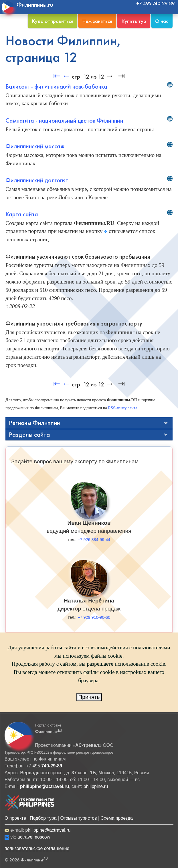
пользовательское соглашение (37, 848)
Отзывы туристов (78, 818)
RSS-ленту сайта (123, 408)
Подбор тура (43, 818)
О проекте (15, 818)
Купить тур (134, 21)
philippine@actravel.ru (48, 830)
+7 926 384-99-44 (94, 540)
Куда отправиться (53, 21)
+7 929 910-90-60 (94, 617)
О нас (162, 21)
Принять (89, 697)
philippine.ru (96, 786)
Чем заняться (97, 21)
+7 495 (44, 766)
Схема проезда (117, 818)
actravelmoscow (34, 837)
